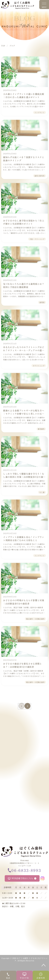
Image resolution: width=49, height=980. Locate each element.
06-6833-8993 (25, 870)
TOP (3, 46)
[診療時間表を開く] (41, 975)
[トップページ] (24, 852)
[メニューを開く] (44, 5)
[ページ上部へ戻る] (44, 965)
